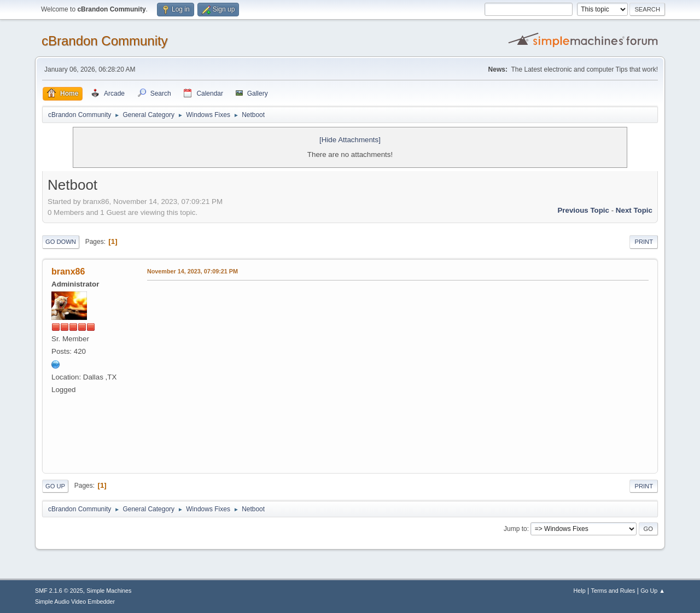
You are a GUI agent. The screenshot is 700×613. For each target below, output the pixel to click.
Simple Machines (109, 591)
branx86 (68, 272)
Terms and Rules (613, 591)
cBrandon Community (105, 41)
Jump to (515, 529)
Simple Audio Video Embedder (75, 602)
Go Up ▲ (653, 591)
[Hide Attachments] (350, 140)
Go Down (61, 242)
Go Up (55, 486)
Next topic (634, 210)
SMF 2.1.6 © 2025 (59, 591)
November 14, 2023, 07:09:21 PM (192, 271)
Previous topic (583, 210)
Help (580, 591)
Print (644, 242)
